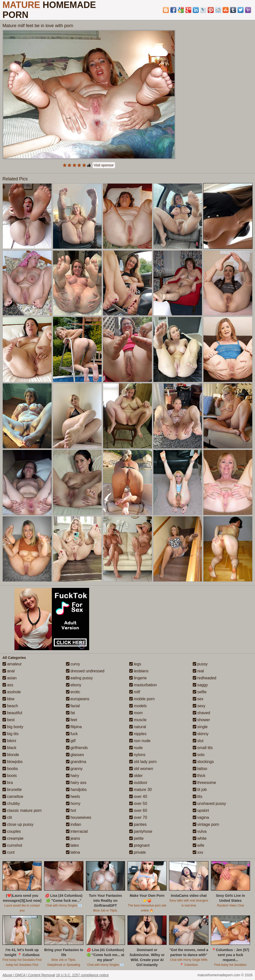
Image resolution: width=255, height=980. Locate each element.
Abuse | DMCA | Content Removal (29, 975)
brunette (12, 790)
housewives (79, 817)
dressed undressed (85, 671)
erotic (73, 692)
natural (138, 727)
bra (8, 783)
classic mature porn (22, 810)
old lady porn (143, 762)
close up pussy (18, 824)
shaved (201, 713)
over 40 (138, 797)
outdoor (138, 783)
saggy (200, 685)
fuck (72, 734)
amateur (12, 664)
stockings (203, 762)
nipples (138, 734)
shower (201, 720)
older (136, 776)
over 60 (138, 810)
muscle (138, 720)
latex (72, 845)
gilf (71, 741)
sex (198, 699)
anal (9, 671)
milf (135, 692)
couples (12, 831)
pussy (200, 664)
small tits (203, 748)
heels (73, 797)
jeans (73, 838)
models (138, 706)
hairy (73, 776)
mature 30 (140, 790)
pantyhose (141, 831)
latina (73, 852)
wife (199, 845)
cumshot (12, 845)
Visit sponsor (104, 165)
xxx (198, 852)
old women (141, 769)
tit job (200, 790)
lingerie (138, 678)
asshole (12, 692)
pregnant (139, 845)
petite (136, 838)
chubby (11, 804)
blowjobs (13, 762)
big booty (13, 727)
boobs (10, 769)
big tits (11, 734)
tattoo (200, 769)
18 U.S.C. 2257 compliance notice (82, 975)
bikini (9, 741)
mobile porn (142, 699)
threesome (204, 783)
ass (8, 685)
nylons (137, 755)
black (9, 748)
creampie (13, 838)
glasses (75, 755)
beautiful (12, 713)
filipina (74, 727)
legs (135, 664)
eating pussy (79, 678)
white (200, 838)
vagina (201, 817)
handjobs (76, 790)
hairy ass (76, 783)
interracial (77, 831)
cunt (9, 852)
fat (70, 713)
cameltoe (13, 797)
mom (136, 713)
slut (198, 741)
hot (71, 810)
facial (73, 706)
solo (199, 755)
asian (10, 678)
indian (74, 824)
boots (10, 776)
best (9, 720)
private (137, 852)
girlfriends (77, 748)
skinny (201, 734)
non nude (140, 741)
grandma (76, 762)
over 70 (138, 817)
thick (199, 776)
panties (138, 824)
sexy (199, 706)
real (198, 671)
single (200, 727)
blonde (11, 755)
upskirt (201, 810)
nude (136, 748)
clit (7, 817)
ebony (74, 685)
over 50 (138, 804)
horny (73, 804)
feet (72, 720)
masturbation (143, 685)
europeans (78, 699)
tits (198, 797)
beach (10, 706)
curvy (73, 664)
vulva (200, 831)
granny (74, 769)
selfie (200, 692)
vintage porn (206, 824)
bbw (8, 699)
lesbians (139, 671)
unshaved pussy (209, 804)
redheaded (205, 678)
